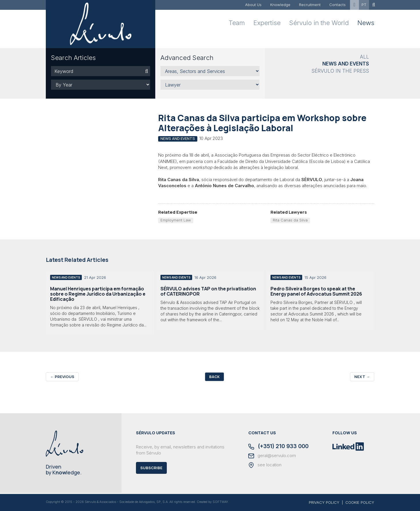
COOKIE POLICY (360, 502)
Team (237, 23)
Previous (62, 377)
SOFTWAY (220, 502)
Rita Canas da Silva (290, 220)
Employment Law (176, 220)
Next (362, 377)
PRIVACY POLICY (324, 502)
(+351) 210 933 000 (278, 447)
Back (214, 377)
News (366, 23)
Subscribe (151, 468)
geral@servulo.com (272, 456)
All (364, 57)
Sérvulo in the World (319, 23)
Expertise (267, 23)
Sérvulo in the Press (340, 71)
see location (265, 465)
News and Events (346, 64)
